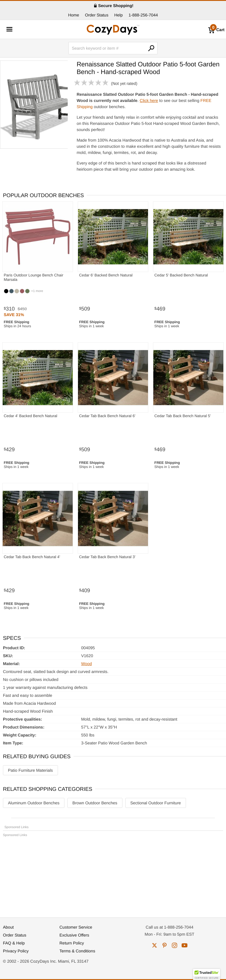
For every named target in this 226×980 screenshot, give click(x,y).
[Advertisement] (113, 875)
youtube (185, 945)
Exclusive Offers (74, 935)
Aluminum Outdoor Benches (34, 803)
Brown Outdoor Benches (95, 803)
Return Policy (72, 943)
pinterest (164, 945)
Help (118, 15)
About (8, 927)
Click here (149, 100)
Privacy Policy (16, 951)
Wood (87, 664)
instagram (175, 945)
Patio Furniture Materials (30, 770)
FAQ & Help (14, 943)
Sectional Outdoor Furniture (156, 803)
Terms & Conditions (77, 951)
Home (73, 15)
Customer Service (76, 927)
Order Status (97, 15)
